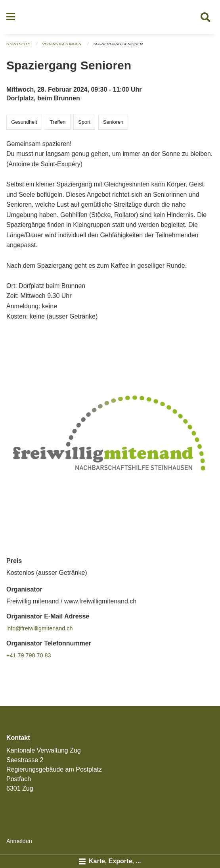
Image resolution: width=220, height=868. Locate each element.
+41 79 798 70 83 (29, 655)
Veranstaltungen (62, 44)
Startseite (18, 44)
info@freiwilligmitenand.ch (39, 628)
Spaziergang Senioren (118, 44)
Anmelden (19, 841)
